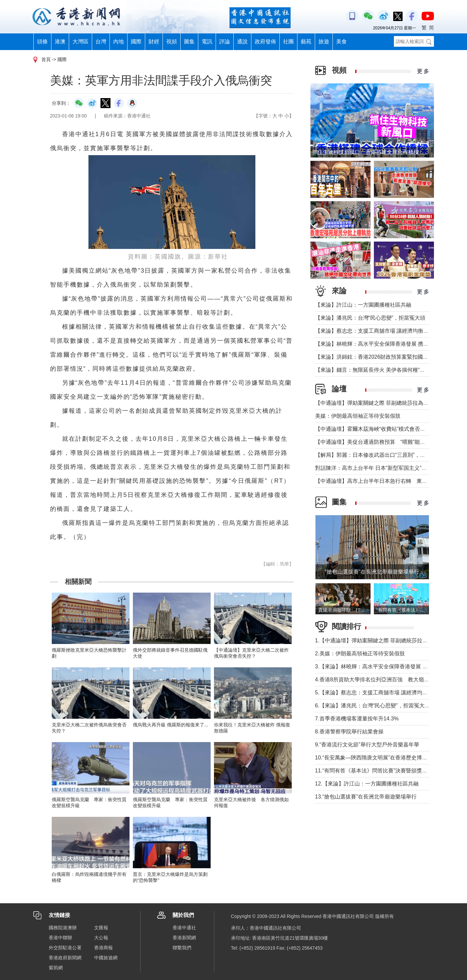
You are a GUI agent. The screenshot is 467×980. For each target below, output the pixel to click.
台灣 (101, 42)
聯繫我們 (182, 948)
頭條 (42, 42)
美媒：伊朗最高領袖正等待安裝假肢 (358, 416)
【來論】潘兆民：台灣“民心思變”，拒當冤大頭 (370, 318)
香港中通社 (184, 928)
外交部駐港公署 (65, 948)
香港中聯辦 (60, 938)
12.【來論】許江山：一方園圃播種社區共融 (367, 784)
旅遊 (324, 42)
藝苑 (306, 42)
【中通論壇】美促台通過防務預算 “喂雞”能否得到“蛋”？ (385, 442)
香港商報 (103, 948)
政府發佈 (265, 42)
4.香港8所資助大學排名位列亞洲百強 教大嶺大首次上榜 (383, 680)
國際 (136, 42)
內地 (119, 42)
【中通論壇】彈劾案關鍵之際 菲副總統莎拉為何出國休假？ (385, 403)
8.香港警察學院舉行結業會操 (349, 732)
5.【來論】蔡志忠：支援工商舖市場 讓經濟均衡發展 (377, 693)
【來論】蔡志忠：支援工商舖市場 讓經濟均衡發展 (375, 331)
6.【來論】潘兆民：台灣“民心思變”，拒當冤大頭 (373, 706)
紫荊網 (56, 968)
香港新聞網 (184, 938)
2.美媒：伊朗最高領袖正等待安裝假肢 (360, 654)
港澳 (60, 42)
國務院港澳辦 (63, 928)
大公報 (101, 938)
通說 (242, 42)
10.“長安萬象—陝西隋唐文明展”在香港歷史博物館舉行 (379, 758)
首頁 (46, 59)
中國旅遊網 (106, 958)
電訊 (207, 42)
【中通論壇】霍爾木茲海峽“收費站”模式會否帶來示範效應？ (386, 429)
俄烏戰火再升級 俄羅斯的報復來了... (171, 725)
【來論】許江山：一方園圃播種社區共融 (363, 305)
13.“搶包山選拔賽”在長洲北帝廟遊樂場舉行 (366, 797)
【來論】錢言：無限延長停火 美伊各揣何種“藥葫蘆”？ (379, 370)
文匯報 (101, 928)
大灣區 (80, 42)
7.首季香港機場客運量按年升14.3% (357, 719)
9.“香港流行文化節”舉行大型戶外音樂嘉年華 (367, 745)
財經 (154, 42)
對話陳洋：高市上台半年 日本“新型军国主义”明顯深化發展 (384, 468)
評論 (225, 42)
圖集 (189, 42)
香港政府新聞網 (65, 958)
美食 (341, 42)
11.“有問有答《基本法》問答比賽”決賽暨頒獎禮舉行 (377, 771)
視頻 (172, 42)
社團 (288, 42)
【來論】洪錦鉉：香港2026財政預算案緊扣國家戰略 (377, 357)
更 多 (423, 71)
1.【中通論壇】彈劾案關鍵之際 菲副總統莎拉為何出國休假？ (388, 640)
